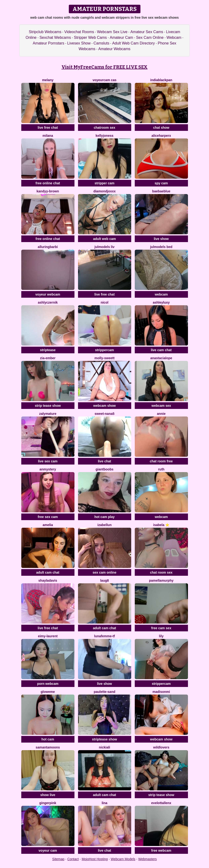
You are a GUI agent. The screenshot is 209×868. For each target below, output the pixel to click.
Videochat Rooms (79, 32)
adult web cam (104, 239)
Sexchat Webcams (55, 38)
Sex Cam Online (150, 38)
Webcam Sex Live (112, 32)
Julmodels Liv (105, 247)
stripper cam (104, 183)
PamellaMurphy (161, 580)
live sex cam (48, 461)
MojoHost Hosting (95, 859)
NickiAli (104, 747)
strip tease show (48, 406)
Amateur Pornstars (48, 43)
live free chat (48, 128)
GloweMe (48, 692)
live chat (104, 461)
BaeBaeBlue (161, 191)
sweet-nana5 (104, 414)
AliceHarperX (161, 136)
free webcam (161, 850)
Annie (161, 414)
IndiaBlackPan (161, 80)
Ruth (161, 469)
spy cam (161, 183)
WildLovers (161, 747)
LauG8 (105, 580)
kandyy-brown (48, 191)
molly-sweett (105, 358)
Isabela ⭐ (161, 525)
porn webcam (48, 684)
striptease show (104, 739)
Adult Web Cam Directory (134, 43)
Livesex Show (79, 43)
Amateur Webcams (114, 49)
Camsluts (101, 43)
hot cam (48, 739)
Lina (104, 803)
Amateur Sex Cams (147, 32)
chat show (161, 128)
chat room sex (161, 572)
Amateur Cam (121, 38)
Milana (48, 136)
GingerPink (48, 803)
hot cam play (104, 517)
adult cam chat (48, 572)
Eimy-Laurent (48, 636)
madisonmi (161, 692)
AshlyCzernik (48, 302)
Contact (73, 859)
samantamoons (48, 747)
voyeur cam (48, 850)
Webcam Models (123, 859)
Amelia (48, 525)
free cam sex (161, 628)
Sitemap (58, 859)
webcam (161, 294)
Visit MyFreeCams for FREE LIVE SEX (104, 67)
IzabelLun (104, 525)
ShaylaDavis (48, 580)
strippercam (104, 350)
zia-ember (48, 358)
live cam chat (161, 350)
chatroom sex (104, 128)
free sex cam (48, 517)
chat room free (161, 461)
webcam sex (161, 406)
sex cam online (104, 572)
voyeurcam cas (104, 80)
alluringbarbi (48, 247)
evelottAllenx (161, 803)
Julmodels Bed (161, 247)
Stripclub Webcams (45, 32)
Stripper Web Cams (90, 38)
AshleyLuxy (161, 302)
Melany (48, 80)
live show (161, 239)
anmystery (48, 469)
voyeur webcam (48, 294)
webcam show (105, 406)
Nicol (105, 302)
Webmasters (148, 859)
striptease (48, 350)
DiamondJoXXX (104, 191)
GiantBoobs (104, 469)
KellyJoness (104, 136)
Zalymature (48, 414)
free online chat (48, 183)
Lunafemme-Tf (104, 636)
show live (48, 795)
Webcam (174, 38)
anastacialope (161, 358)
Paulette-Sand (104, 692)
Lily (161, 636)
